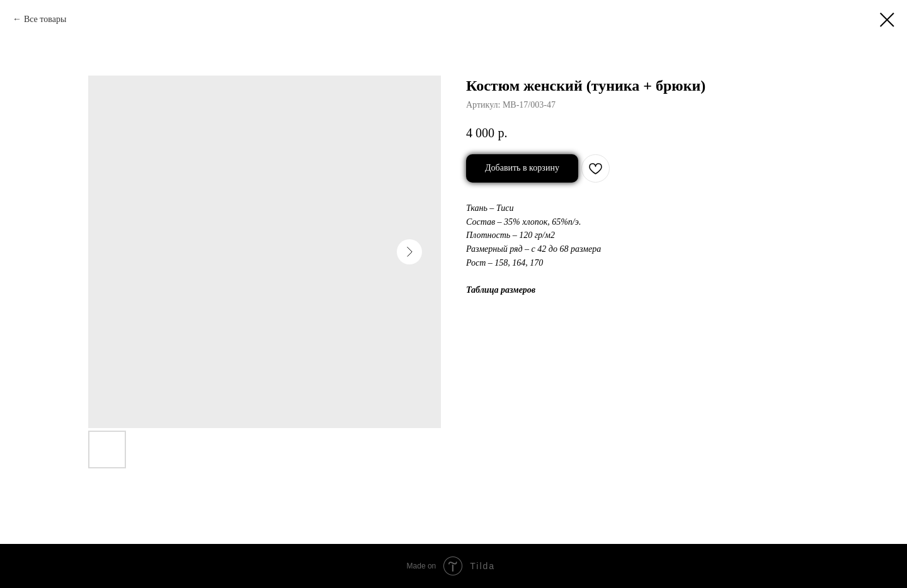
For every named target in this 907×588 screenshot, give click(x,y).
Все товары (45, 19)
